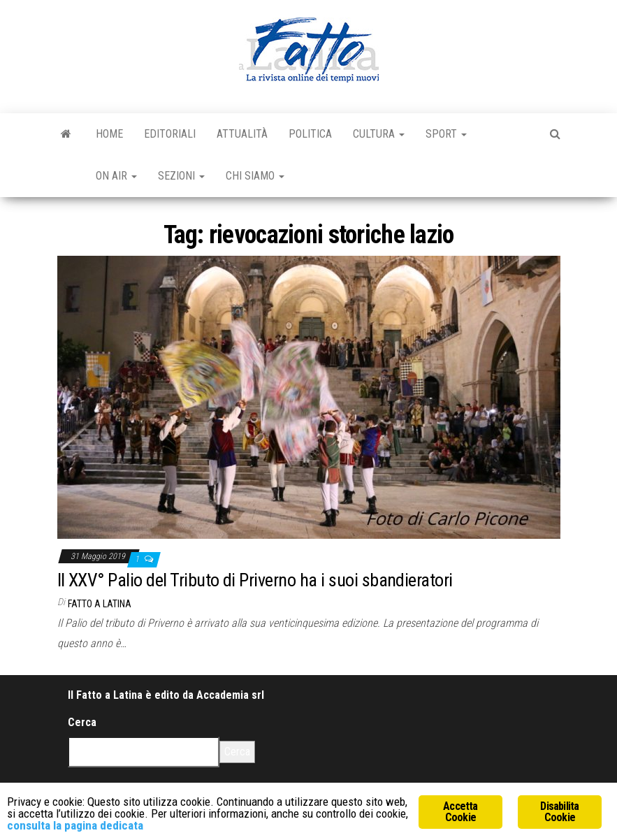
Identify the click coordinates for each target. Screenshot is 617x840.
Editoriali (170, 134)
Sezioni (181, 176)
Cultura (379, 134)
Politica (310, 134)
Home (109, 134)
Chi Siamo (255, 176)
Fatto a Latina (100, 604)
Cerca (82, 722)
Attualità (242, 134)
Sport (446, 134)
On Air (116, 176)
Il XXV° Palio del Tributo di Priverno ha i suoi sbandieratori (255, 580)
